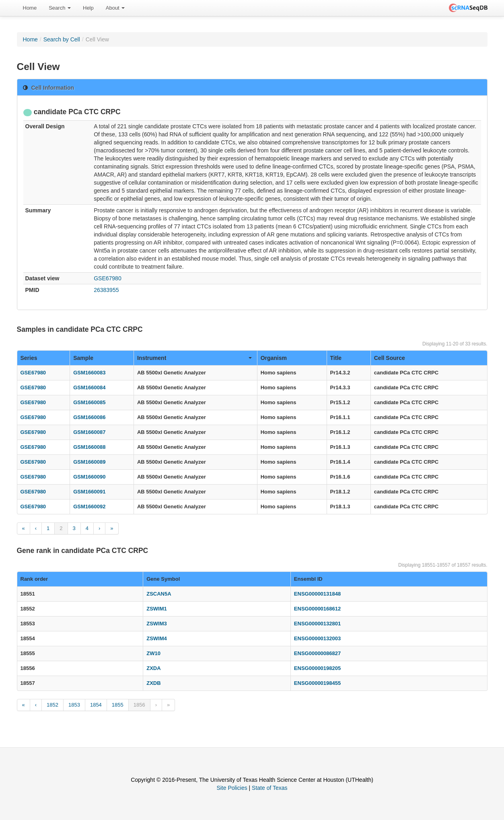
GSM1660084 (89, 387)
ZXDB (153, 683)
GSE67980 (108, 278)
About (115, 8)
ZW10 (153, 653)
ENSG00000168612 (317, 609)
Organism (274, 358)
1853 (74, 705)
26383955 (106, 290)
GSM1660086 (89, 417)
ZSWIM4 (157, 638)
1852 (52, 705)
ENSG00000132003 (317, 638)
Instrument (194, 358)
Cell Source (390, 358)
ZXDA (153, 668)
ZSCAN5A (159, 594)
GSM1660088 (89, 447)
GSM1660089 (89, 462)
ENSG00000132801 (317, 624)
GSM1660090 (89, 477)
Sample (83, 358)
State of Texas (269, 788)
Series (29, 358)
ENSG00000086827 (317, 653)
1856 (139, 705)
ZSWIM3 (157, 624)
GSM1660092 (89, 507)
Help (88, 8)
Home (30, 8)
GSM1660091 (89, 492)
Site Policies (232, 788)
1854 (96, 705)
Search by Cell (62, 39)
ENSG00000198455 (317, 683)
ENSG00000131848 (317, 594)
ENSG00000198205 (317, 668)
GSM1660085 (89, 402)
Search (60, 8)
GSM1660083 (89, 373)
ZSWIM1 (157, 609)
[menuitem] (30, 8)
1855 (118, 705)
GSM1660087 (89, 432)
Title (336, 358)
